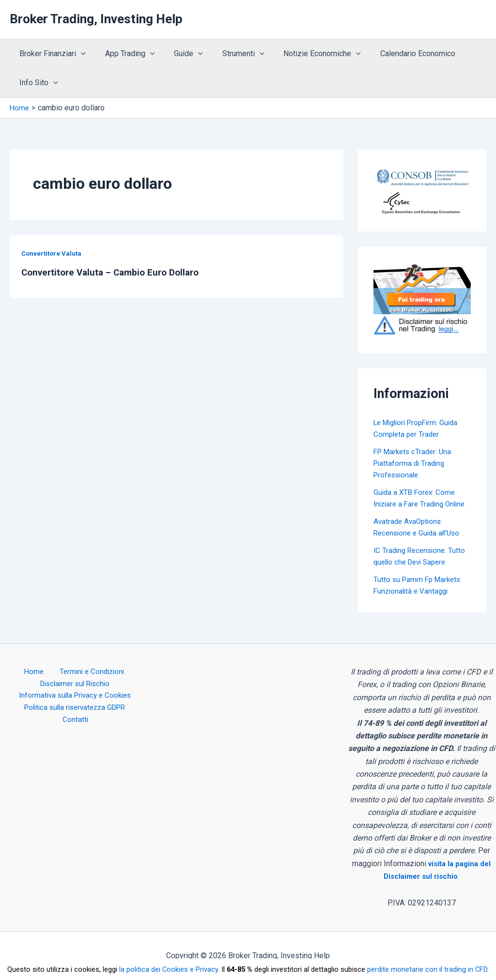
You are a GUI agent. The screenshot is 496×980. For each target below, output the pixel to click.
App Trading (124, 54)
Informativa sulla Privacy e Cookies (75, 697)
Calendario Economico (396, 54)
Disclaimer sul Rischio (75, 685)
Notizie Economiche (305, 54)
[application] (79, 54)
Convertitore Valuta (53, 253)
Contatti (136, 711)
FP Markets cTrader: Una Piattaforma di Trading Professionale (415, 463)
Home (34, 672)
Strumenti (230, 54)
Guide (179, 54)
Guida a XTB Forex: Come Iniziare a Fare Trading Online (416, 504)
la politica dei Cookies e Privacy (169, 969)
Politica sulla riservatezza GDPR (60, 711)
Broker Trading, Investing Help (96, 19)
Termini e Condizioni (87, 672)
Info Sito (37, 83)
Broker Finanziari (51, 54)
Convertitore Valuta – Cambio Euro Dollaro (116, 272)
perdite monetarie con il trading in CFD (427, 969)
